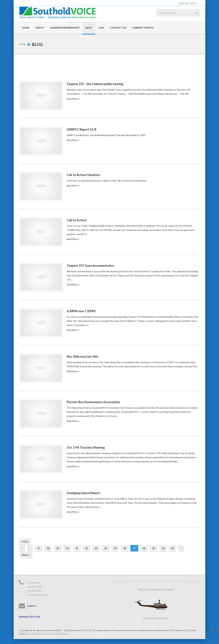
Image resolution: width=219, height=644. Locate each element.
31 (173, 548)
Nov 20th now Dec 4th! (83, 356)
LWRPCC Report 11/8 (81, 129)
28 (144, 548)
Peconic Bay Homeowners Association (93, 402)
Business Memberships (65, 28)
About (40, 28)
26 (125, 548)
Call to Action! (77, 220)
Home (26, 28)
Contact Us (118, 28)
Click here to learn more (156, 618)
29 (153, 548)
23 (96, 548)
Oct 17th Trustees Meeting (86, 447)
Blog (89, 28)
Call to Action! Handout (83, 175)
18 (48, 548)
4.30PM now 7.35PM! (81, 311)
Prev (25, 541)
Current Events (143, 28)
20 (67, 548)
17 (38, 548)
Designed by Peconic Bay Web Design (48, 633)
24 (106, 548)
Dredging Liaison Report (84, 493)
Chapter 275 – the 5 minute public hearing (95, 84)
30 (163, 548)
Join (101, 28)
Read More (73, 99)
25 (115, 548)
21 (77, 548)
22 (86, 548)
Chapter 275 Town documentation (90, 266)
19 (58, 548)
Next (26, 555)
